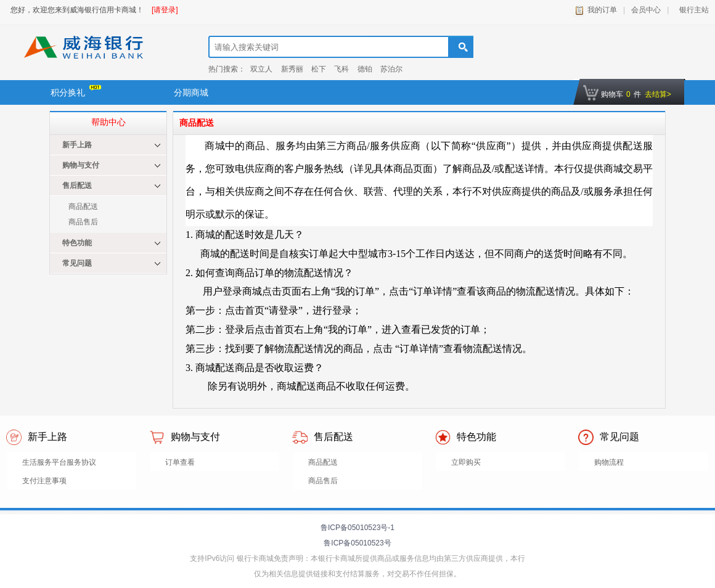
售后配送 (77, 186)
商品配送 (83, 206)
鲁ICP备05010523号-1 (357, 528)
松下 (319, 69)
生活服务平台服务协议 (59, 462)
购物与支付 (81, 165)
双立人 (261, 69)
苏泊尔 (391, 69)
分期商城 (191, 92)
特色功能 (77, 243)
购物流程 (609, 462)
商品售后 (83, 222)
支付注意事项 (44, 481)
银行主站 (692, 10)
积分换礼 (76, 91)
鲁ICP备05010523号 (357, 543)
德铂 (365, 69)
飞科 (341, 69)
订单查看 (180, 462)
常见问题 (77, 263)
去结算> (658, 94)
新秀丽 (292, 69)
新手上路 (77, 145)
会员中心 (646, 10)
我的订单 (602, 10)
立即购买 (466, 462)
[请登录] (165, 10)
